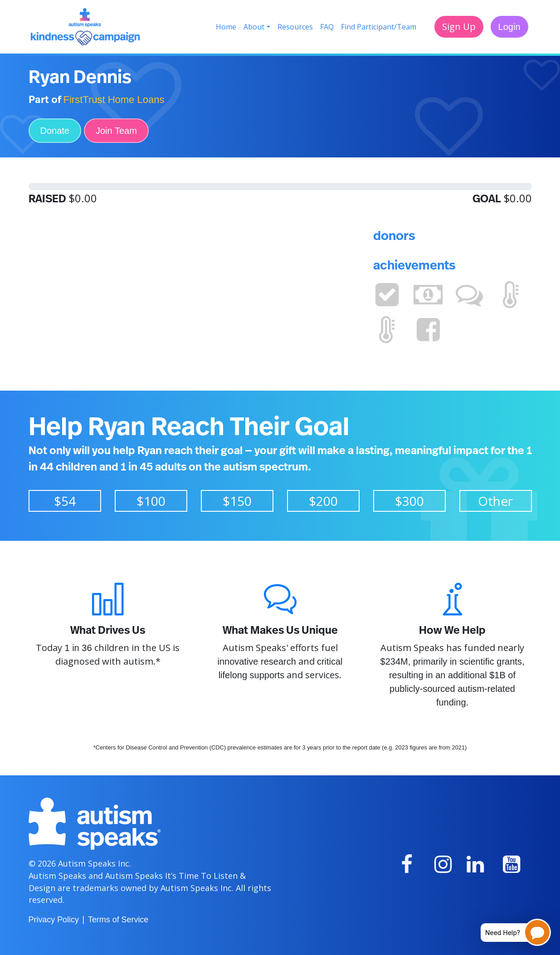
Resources (295, 27)
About (254, 27)
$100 (151, 501)
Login (509, 27)
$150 (237, 501)
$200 (323, 501)
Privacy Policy (54, 920)
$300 (409, 501)
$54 (65, 501)
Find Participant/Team (379, 27)
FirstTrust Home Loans (114, 100)
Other (495, 501)
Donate (55, 131)
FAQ (327, 27)
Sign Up (459, 27)
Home (226, 27)
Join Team (116, 131)
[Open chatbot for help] (509, 932)
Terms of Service (118, 920)
